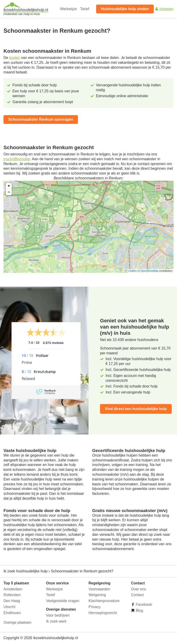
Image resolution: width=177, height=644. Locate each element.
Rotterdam (12, 595)
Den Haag (12, 601)
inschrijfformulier (17, 159)
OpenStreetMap (150, 271)
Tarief (85, 9)
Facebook (143, 605)
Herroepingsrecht (103, 613)
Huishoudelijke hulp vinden (125, 9)
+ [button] (9, 186)
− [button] (9, 192)
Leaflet (132, 271)
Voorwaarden (99, 589)
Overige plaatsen (17, 622)
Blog (139, 610)
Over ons (139, 589)
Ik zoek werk (56, 621)
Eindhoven (12, 613)
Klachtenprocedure (104, 601)
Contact (137, 595)
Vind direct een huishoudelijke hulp (136, 409)
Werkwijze (69, 9)
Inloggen (164, 9)
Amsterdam (13, 589)
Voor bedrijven (58, 615)
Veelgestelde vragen (63, 601)
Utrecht (9, 607)
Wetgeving (97, 595)
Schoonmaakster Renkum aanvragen (41, 119)
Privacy (94, 607)
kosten (15, 58)
